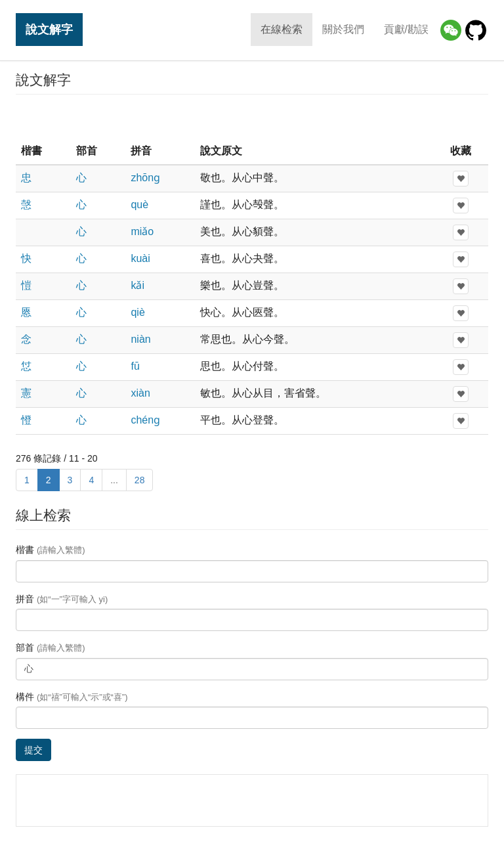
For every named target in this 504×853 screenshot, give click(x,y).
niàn (140, 339)
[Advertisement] (252, 118)
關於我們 (343, 29)
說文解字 (49, 29)
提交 (33, 750)
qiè (137, 312)
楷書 (51, 550)
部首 (51, 647)
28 (140, 480)
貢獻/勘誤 (406, 29)
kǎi (137, 285)
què (139, 205)
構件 (72, 697)
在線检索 (282, 29)
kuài (140, 258)
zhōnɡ (145, 178)
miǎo (142, 231)
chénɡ (145, 420)
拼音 (62, 599)
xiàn (140, 393)
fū (135, 366)
